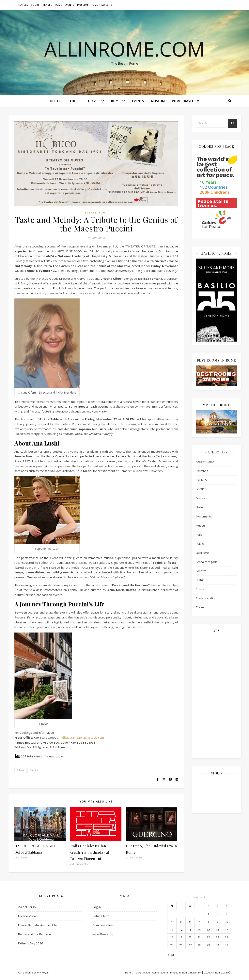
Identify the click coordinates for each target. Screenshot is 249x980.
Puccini (34, 770)
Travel (47, 5)
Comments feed (104, 925)
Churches (202, 471)
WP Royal (43, 972)
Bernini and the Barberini (35, 934)
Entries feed (101, 916)
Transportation (206, 598)
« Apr (171, 955)
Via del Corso (27, 907)
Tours (35, 5)
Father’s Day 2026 (31, 943)
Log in (97, 907)
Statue (200, 580)
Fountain (201, 498)
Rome (58, 5)
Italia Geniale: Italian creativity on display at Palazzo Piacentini (90, 852)
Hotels (23, 5)
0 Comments (96, 238)
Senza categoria (207, 562)
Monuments (204, 516)
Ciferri (20, 770)
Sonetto (201, 571)
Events (70, 5)
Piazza (200, 544)
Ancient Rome (205, 462)
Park (199, 534)
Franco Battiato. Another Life (37, 925)
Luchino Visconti (29, 916)
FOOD (103, 213)
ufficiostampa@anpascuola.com (83, 737)
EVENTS (91, 213)
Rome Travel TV (102, 5)
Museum (83, 5)
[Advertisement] (216, 695)
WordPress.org (103, 934)
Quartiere (202, 553)
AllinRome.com (125, 49)
